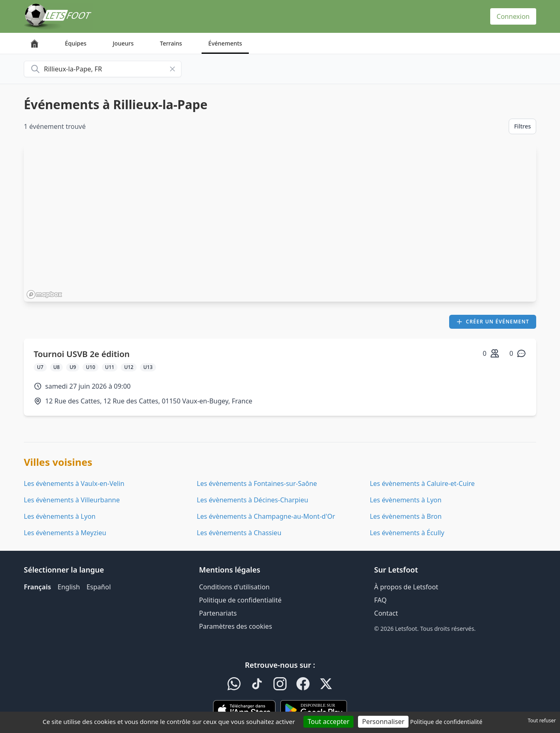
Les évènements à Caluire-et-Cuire (422, 483)
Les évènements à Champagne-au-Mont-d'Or (266, 516)
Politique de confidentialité (240, 600)
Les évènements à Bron (406, 516)
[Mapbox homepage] (44, 294)
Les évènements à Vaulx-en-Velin (74, 483)
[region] (280, 223)
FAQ (380, 600)
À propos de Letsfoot (406, 587)
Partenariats (218, 613)
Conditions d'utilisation (234, 587)
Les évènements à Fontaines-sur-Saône (257, 483)
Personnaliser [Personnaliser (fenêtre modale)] (383, 722)
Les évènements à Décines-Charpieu (252, 500)
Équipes (76, 43)
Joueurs (123, 43)
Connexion (513, 16)
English (69, 587)
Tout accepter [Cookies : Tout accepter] (328, 722)
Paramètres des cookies (236, 626)
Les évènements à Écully (407, 533)
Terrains (171, 43)
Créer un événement (493, 322)
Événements (225, 43)
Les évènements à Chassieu (239, 533)
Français (37, 587)
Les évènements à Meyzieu (65, 533)
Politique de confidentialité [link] (446, 722)
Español (99, 587)
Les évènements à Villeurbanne (72, 500)
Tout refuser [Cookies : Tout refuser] (542, 720)
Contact (386, 613)
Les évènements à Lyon (406, 500)
